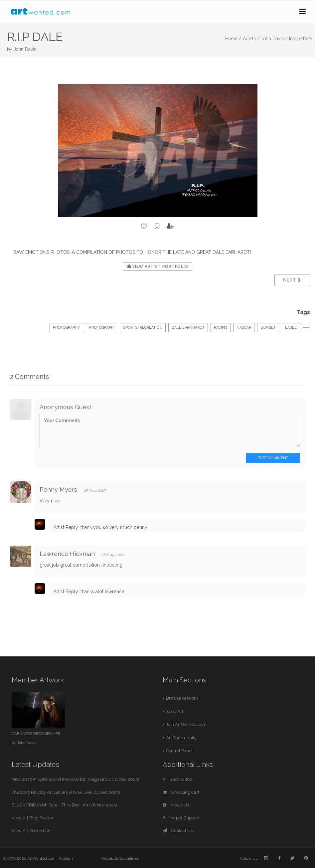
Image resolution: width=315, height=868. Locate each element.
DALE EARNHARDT (188, 328)
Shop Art (175, 711)
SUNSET (268, 328)
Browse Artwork (182, 698)
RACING (221, 328)
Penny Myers (58, 490)
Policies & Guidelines (120, 858)
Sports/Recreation (143, 328)
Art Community (181, 738)
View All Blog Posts (32, 818)
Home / (233, 39)
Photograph (101, 328)
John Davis (25, 49)
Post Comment (273, 458)
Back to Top (177, 779)
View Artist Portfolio (157, 266)
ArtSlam (66, 858)
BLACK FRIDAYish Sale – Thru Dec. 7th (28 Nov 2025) (64, 805)
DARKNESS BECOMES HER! (37, 734)
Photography (66, 328)
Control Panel (179, 751)
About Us (176, 805)
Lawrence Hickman (67, 554)
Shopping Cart (181, 792)
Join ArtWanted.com (186, 724)
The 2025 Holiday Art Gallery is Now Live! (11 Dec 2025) (66, 792)
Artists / (251, 39)
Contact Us (178, 831)
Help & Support (181, 818)
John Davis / (274, 39)
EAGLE (291, 328)
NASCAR (244, 328)
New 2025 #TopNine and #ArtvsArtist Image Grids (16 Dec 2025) (75, 779)
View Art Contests (31, 831)
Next (292, 280)
